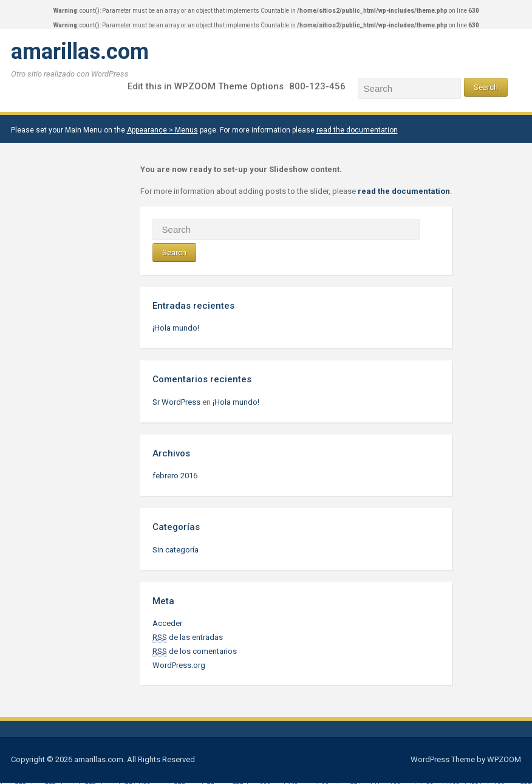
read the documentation (357, 130)
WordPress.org (179, 665)
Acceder (167, 623)
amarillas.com (80, 52)
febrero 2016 (175, 476)
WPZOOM (504, 759)
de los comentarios (195, 652)
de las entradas (188, 638)
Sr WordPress (176, 402)
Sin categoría (176, 550)
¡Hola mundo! (176, 328)
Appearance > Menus (162, 130)
